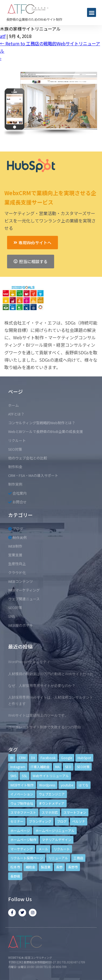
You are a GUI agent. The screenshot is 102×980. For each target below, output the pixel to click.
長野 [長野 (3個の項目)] (59, 867)
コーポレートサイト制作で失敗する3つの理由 (44, 727)
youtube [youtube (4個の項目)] (67, 785)
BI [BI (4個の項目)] (12, 758)
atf (3, 36)
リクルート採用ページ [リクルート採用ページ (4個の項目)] (27, 858)
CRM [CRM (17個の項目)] (22, 758)
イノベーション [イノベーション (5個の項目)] (22, 794)
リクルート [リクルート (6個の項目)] (62, 849)
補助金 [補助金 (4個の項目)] (30, 867)
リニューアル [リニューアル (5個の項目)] (58, 858)
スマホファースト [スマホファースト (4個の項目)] (23, 812)
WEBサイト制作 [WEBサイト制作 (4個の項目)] (22, 785)
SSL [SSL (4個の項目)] (24, 776)
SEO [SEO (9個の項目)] (68, 767)
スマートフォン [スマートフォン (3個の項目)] (75, 812)
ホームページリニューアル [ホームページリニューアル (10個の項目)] (55, 831)
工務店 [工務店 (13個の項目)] (78, 858)
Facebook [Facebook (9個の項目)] (48, 758)
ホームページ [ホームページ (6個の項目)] (20, 831)
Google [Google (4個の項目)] (67, 758)
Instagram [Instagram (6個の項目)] (18, 767)
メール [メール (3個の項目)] (43, 849)
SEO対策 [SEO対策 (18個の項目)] (83, 767)
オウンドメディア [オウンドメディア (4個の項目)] (52, 803)
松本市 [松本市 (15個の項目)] (15, 867)
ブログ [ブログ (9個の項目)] (62, 821)
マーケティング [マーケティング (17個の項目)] (22, 849)
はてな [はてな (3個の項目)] (84, 785)
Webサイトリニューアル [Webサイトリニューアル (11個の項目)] (51, 776)
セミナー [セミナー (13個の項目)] (17, 821)
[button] (92, 12)
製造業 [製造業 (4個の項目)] (46, 867)
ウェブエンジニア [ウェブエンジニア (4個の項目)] (52, 794)
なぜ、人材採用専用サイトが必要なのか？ (42, 686)
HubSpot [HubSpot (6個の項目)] (84, 758)
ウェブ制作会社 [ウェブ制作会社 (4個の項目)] (22, 803)
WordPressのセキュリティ (29, 662)
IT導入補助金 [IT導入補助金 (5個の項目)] (40, 767)
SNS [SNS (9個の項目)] (13, 776)
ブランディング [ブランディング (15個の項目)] (40, 821)
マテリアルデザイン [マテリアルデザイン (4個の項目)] (57, 840)
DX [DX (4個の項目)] (33, 758)
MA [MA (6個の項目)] (57, 767)
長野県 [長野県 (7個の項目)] (15, 876)
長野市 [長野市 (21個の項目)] (73, 867)
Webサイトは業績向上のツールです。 (38, 715)
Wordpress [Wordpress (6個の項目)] (47, 785)
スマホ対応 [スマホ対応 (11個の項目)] (50, 812)
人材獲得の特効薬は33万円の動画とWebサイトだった (51, 674)
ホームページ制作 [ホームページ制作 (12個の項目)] (23, 840)
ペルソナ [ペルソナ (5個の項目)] (79, 821)
